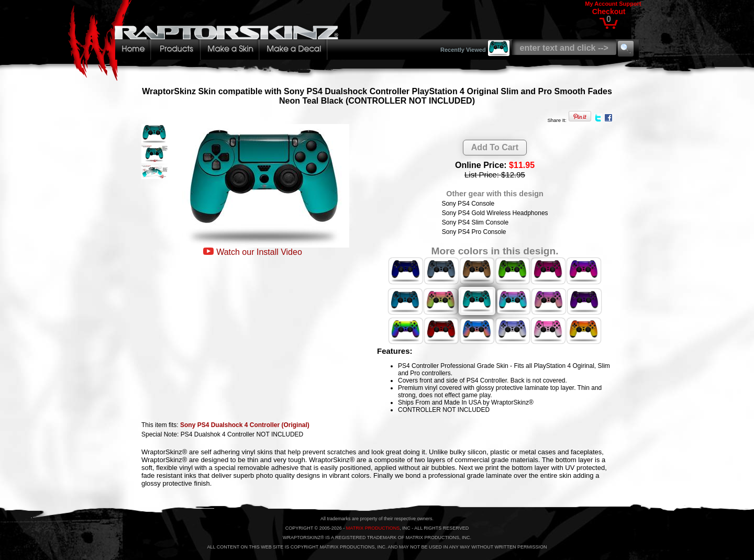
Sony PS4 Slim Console (475, 222)
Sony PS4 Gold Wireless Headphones (495, 213)
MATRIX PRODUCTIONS (373, 528)
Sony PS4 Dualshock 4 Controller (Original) (245, 425)
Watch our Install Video (259, 252)
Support (630, 4)
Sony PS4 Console (468, 204)
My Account (601, 4)
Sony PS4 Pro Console (474, 232)
